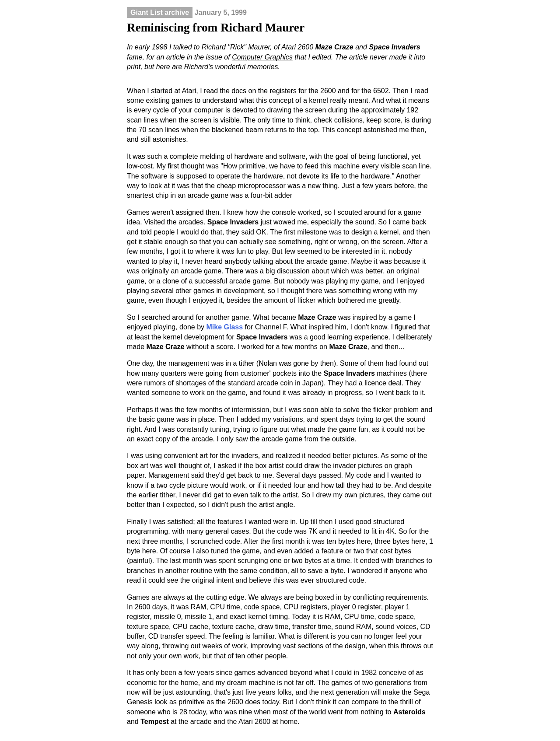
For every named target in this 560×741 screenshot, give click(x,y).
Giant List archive (160, 12)
